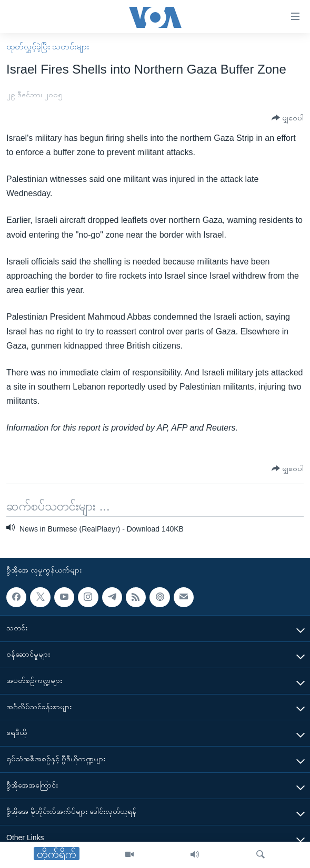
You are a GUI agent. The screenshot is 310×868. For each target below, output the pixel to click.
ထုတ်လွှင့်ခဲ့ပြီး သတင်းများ (48, 47)
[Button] (288, 118)
